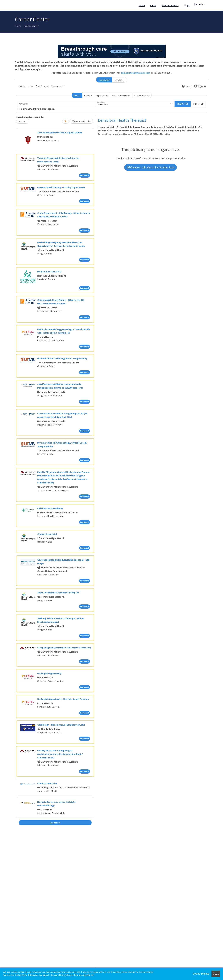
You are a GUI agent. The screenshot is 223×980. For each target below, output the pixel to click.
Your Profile (42, 86)
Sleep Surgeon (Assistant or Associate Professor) (64, 648)
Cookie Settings (201, 974)
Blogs (187, 5)
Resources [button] (57, 86)
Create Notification (81, 121)
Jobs (30, 86)
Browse (88, 95)
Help (187, 86)
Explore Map (102, 95)
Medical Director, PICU (49, 272)
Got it (216, 974)
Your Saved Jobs (142, 95)
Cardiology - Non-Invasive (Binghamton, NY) (61, 725)
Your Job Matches (121, 95)
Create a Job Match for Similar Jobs (151, 167)
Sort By (22, 121)
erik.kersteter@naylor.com (135, 73)
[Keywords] (57, 104)
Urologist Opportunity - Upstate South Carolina (63, 699)
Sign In (200, 86)
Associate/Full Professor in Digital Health (60, 133)
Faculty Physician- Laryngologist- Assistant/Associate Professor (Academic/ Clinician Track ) (60, 754)
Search (77, 95)
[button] (198, 104)
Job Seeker (104, 80)
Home (142, 5)
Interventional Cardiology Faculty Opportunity (62, 358)
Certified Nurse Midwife (50, 508)
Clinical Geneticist (47, 534)
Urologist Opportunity (49, 673)
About (153, 5)
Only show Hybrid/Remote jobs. (38, 109)
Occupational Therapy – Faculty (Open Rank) (61, 187)
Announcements (170, 5)
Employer (120, 80)
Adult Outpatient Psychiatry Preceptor (58, 593)
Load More (55, 823)
